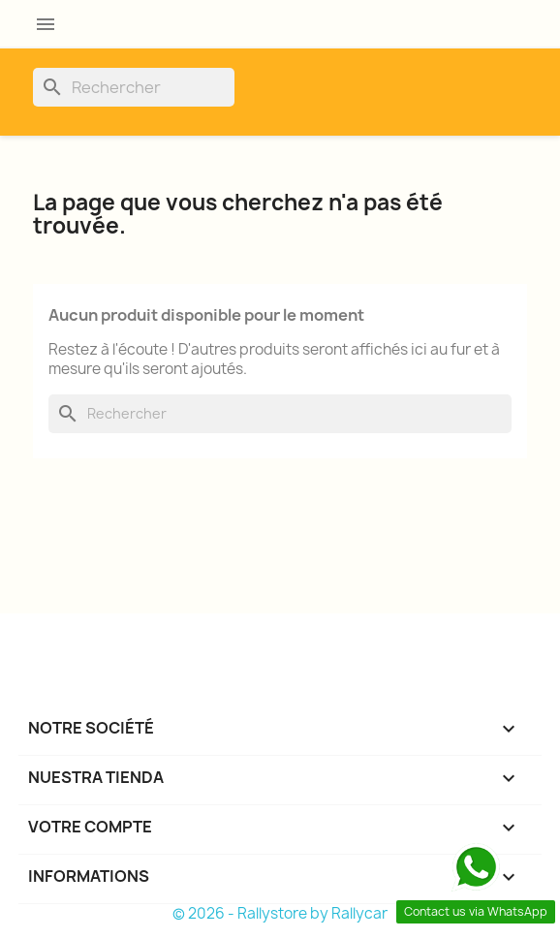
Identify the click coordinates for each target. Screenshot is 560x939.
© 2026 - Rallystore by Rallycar (280, 913)
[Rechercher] (134, 87)
